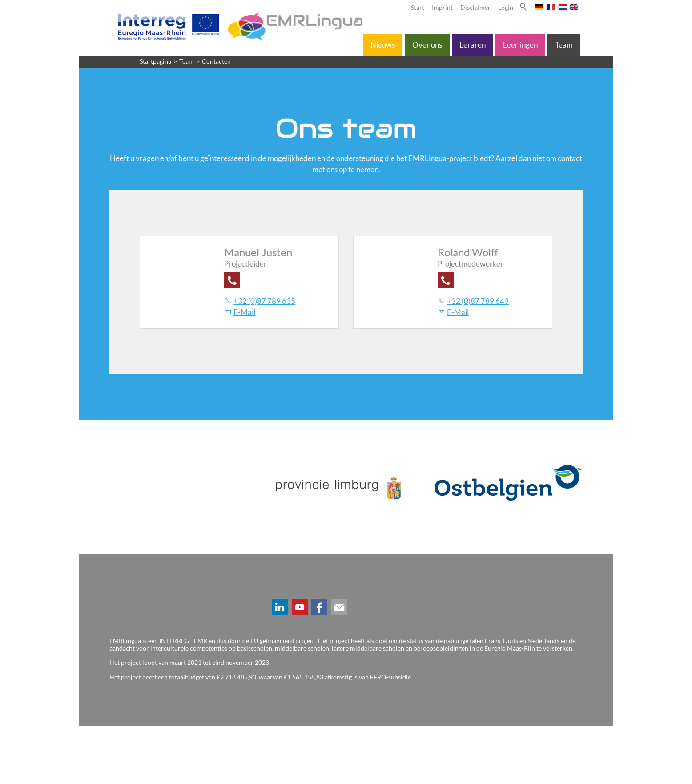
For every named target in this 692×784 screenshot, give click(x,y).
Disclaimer (475, 8)
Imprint (442, 8)
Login (506, 8)
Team (564, 45)
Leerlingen (520, 45)
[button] (232, 280)
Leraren (473, 45)
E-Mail (244, 312)
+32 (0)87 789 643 (478, 301)
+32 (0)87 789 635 (264, 301)
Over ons (427, 45)
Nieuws (383, 45)
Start (418, 8)
